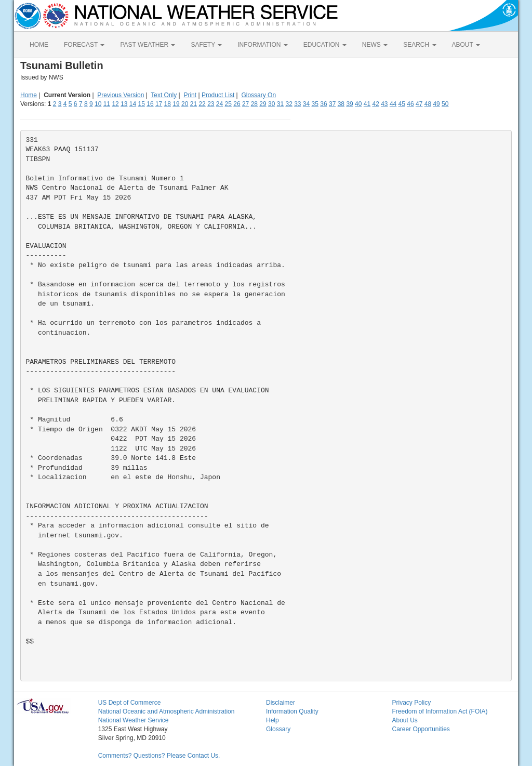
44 (393, 104)
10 (98, 104)
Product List (218, 95)
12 (115, 104)
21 (194, 104)
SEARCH (420, 45)
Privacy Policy (411, 703)
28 (254, 104)
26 (237, 104)
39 (349, 104)
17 (159, 104)
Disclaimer (281, 703)
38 (341, 104)
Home (29, 95)
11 (107, 104)
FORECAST (84, 45)
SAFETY (206, 45)
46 (410, 104)
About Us (404, 720)
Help (272, 720)
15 (142, 104)
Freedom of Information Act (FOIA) (440, 711)
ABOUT (466, 45)
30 (271, 104)
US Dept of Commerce (130, 703)
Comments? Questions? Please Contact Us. (159, 756)
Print (190, 95)
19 (176, 104)
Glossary (278, 729)
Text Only (164, 95)
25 (228, 104)
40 (358, 104)
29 (263, 104)
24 (220, 104)
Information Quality (292, 711)
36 (323, 104)
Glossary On (258, 95)
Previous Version (121, 95)
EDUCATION (325, 45)
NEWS (375, 45)
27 (245, 104)
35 (315, 104)
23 (211, 104)
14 (133, 104)
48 (428, 104)
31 (280, 104)
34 (306, 104)
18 (168, 104)
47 (419, 104)
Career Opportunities (421, 729)
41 (367, 104)
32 (289, 104)
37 (332, 104)
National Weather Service (134, 720)
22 (202, 104)
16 (150, 104)
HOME (39, 45)
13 (124, 104)
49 (436, 104)
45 (402, 104)
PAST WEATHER (148, 45)
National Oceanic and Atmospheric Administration (167, 711)
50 (445, 104)
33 (297, 104)
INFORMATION (262, 45)
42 (375, 104)
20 (185, 104)
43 (384, 104)
